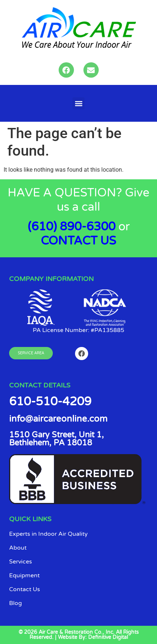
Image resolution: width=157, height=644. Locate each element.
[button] (78, 103)
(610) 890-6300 (72, 227)
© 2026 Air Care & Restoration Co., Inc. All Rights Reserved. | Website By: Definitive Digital (79, 635)
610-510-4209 (50, 402)
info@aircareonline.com (58, 419)
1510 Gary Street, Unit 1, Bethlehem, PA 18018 (56, 439)
